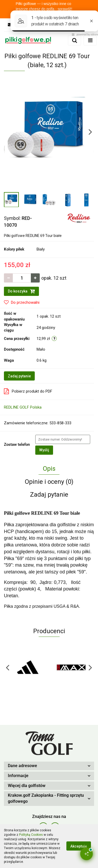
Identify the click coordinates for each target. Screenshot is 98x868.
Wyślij (44, 450)
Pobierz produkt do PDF (28, 391)
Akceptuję (79, 846)
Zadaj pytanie (19, 376)
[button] (49, 766)
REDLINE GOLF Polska (23, 407)
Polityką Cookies (31, 835)
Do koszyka (21, 291)
